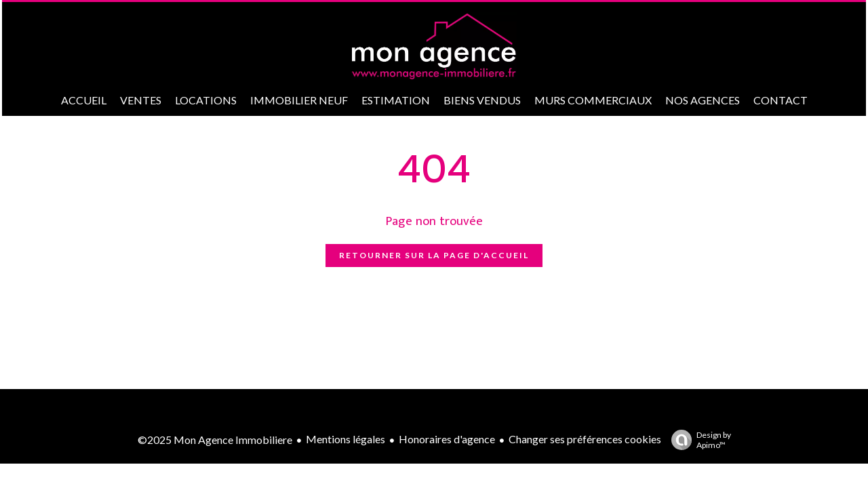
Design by (698, 440)
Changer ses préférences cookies (585, 439)
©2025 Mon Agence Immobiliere (215, 440)
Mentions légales (346, 439)
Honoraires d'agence (447, 439)
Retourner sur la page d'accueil (434, 255)
